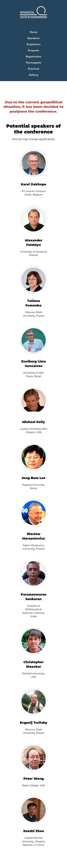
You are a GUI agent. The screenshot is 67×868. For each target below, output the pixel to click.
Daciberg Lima (34, 361)
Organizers (34, 44)
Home (34, 32)
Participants (34, 63)
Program (33, 50)
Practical (34, 69)
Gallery (33, 75)
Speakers (33, 38)
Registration (33, 57)
